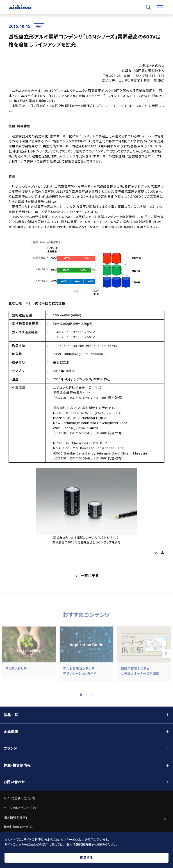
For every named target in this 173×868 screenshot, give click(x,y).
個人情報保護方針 (16, 817)
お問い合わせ (14, 782)
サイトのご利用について (19, 798)
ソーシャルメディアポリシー (22, 808)
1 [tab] (81, 698)
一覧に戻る (90, 576)
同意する (86, 858)
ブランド (10, 748)
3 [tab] (92, 698)
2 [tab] (86, 698)
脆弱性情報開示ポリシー (20, 827)
